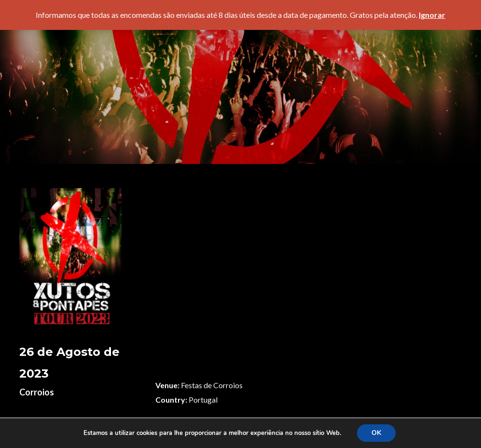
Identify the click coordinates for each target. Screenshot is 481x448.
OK (376, 433)
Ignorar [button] (432, 15)
